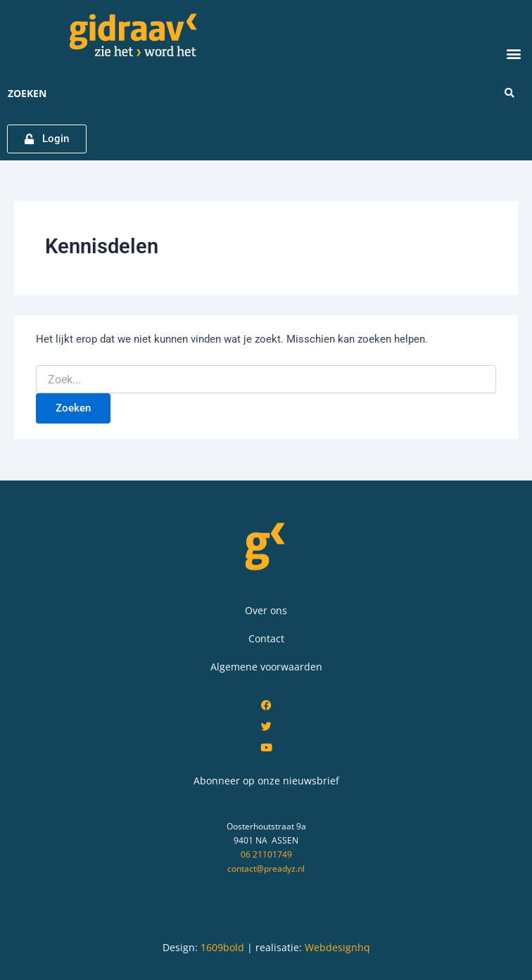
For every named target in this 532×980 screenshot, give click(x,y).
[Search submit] (509, 93)
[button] (513, 53)
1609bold (222, 947)
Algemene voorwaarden (266, 667)
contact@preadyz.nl (266, 868)
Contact (266, 638)
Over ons (266, 610)
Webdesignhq (337, 947)
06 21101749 (266, 854)
